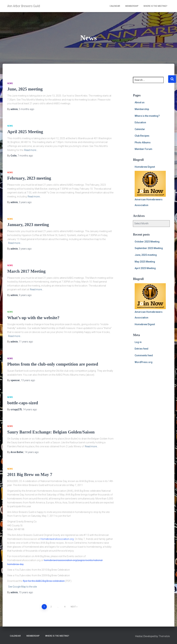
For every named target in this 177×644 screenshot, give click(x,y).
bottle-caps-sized (23, 403)
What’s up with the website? (33, 318)
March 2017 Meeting (26, 271)
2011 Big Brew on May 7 (30, 474)
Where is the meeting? (155, 6)
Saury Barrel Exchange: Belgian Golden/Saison (51, 432)
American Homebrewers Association (150, 189)
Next (73, 607)
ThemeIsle (164, 636)
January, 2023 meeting (28, 225)
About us (140, 102)
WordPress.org (144, 362)
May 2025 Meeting (145, 262)
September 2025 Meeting (149, 248)
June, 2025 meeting (25, 89)
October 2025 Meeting (147, 242)
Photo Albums (143, 142)
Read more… (31, 150)
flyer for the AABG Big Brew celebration (44, 581)
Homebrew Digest (145, 167)
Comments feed (144, 355)
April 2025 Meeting (25, 132)
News (10, 83)
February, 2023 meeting (29, 178)
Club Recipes (142, 136)
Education (140, 122)
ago (27, 109)
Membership (132, 6)
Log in (138, 342)
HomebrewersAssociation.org (57, 539)
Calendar (115, 6)
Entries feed (141, 349)
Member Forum (143, 149)
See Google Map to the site (22, 587)
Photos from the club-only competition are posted (53, 364)
